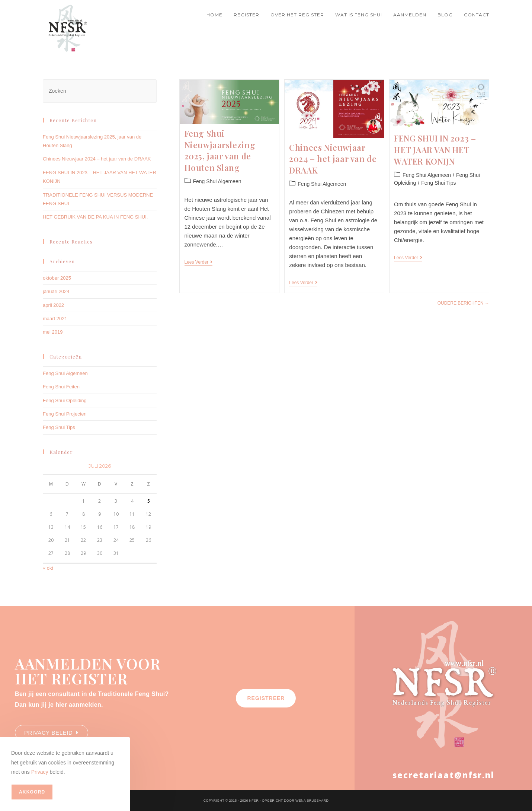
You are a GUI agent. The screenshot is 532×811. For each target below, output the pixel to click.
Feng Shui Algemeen (217, 181)
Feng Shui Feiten (61, 387)
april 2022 (53, 305)
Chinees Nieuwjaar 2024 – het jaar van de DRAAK (333, 159)
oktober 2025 (57, 278)
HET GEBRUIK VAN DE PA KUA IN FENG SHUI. (95, 217)
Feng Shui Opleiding (65, 400)
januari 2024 (56, 291)
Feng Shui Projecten (65, 414)
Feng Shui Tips (438, 183)
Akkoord (32, 792)
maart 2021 (55, 319)
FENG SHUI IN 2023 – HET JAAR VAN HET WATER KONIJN (435, 150)
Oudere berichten (463, 302)
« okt (48, 568)
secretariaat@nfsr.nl (443, 775)
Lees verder (199, 262)
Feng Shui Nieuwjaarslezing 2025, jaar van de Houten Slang (220, 150)
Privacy (40, 772)
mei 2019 (53, 332)
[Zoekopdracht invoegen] (100, 91)
